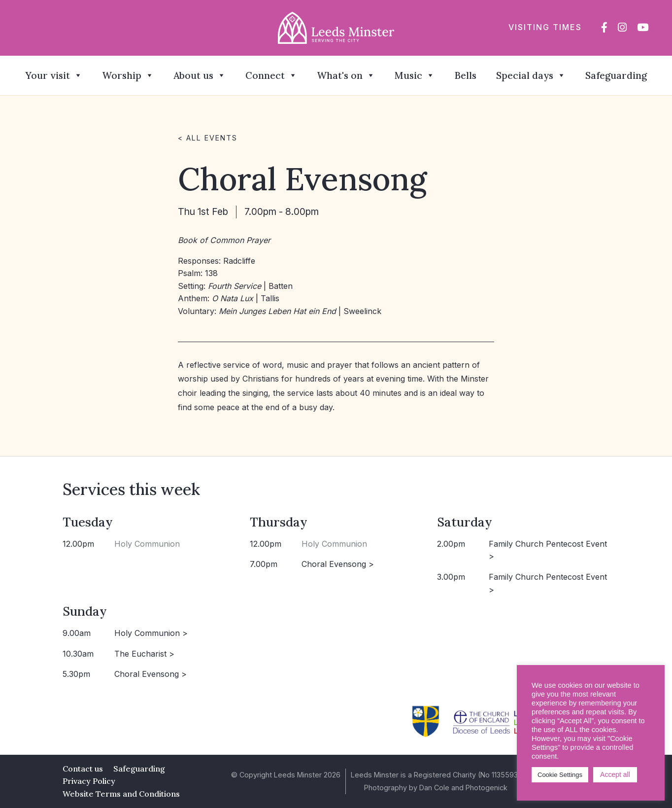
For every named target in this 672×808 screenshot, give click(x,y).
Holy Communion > (151, 633)
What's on (346, 75)
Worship (128, 75)
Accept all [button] (615, 774)
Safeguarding (616, 75)
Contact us (83, 769)
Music (415, 75)
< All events (208, 138)
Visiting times (545, 27)
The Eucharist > (144, 654)
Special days (531, 75)
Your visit (54, 75)
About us (200, 75)
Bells (465, 75)
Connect (271, 75)
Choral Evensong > (338, 564)
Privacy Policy (89, 781)
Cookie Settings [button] (560, 775)
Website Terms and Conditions (121, 794)
